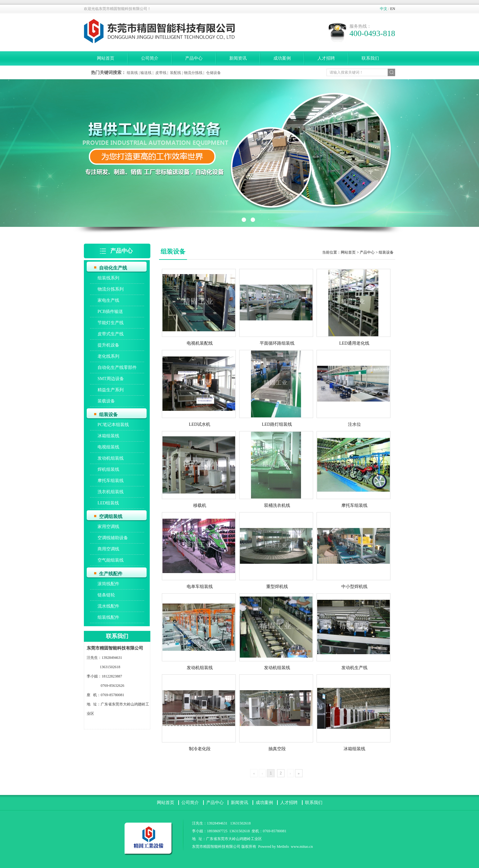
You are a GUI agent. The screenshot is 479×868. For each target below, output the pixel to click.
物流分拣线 (193, 73)
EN (393, 9)
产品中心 (194, 58)
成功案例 (282, 58)
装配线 (176, 73)
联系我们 (370, 58)
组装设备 (386, 252)
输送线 (146, 73)
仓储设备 (213, 73)
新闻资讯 (238, 58)
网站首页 (106, 58)
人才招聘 (326, 58)
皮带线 (161, 73)
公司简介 (150, 58)
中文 (384, 9)
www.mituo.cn (302, 847)
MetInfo (283, 847)
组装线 (132, 73)
